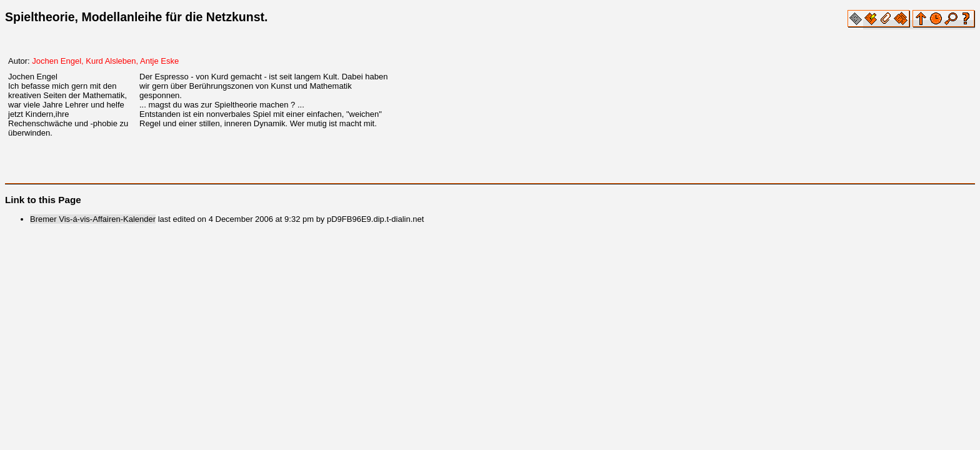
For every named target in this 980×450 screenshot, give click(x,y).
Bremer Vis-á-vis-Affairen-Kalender (93, 219)
